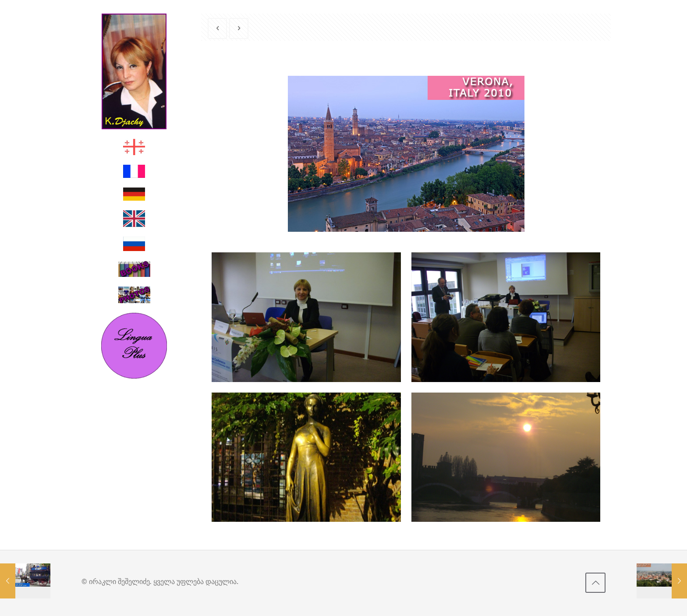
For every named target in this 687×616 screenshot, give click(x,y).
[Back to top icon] (595, 583)
